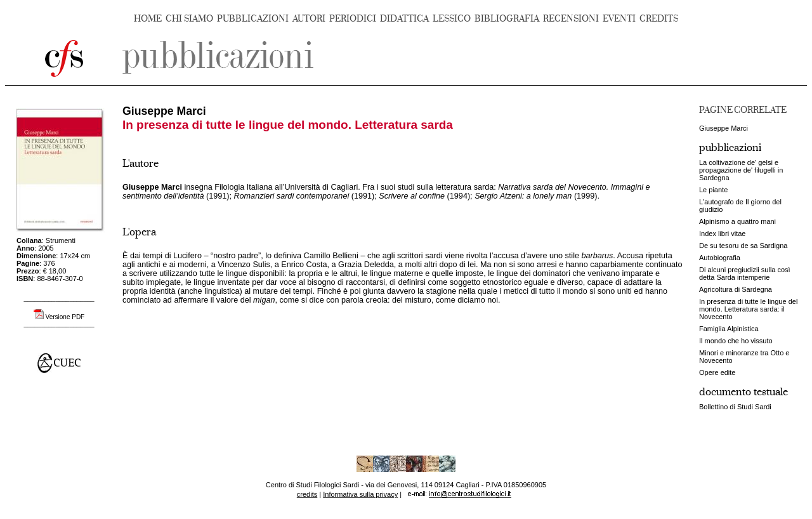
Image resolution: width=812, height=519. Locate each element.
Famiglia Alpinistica (729, 329)
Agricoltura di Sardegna (736, 289)
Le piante (713, 190)
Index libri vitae (722, 233)
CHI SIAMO (189, 19)
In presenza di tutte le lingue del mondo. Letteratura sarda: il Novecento (748, 309)
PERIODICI (353, 19)
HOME (148, 19)
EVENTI (619, 19)
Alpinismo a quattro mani (737, 221)
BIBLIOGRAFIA (507, 19)
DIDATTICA (404, 19)
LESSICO (452, 19)
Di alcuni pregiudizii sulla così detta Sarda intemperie (745, 273)
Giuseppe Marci (724, 128)
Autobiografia (720, 258)
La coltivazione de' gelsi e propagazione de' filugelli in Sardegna (741, 170)
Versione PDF (65, 317)
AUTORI (309, 19)
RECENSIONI (571, 19)
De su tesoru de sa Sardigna (743, 246)
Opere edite (717, 372)
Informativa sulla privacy (360, 494)
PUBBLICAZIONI (253, 19)
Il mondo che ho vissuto (736, 341)
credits (307, 494)
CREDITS (659, 19)
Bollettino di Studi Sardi (735, 407)
